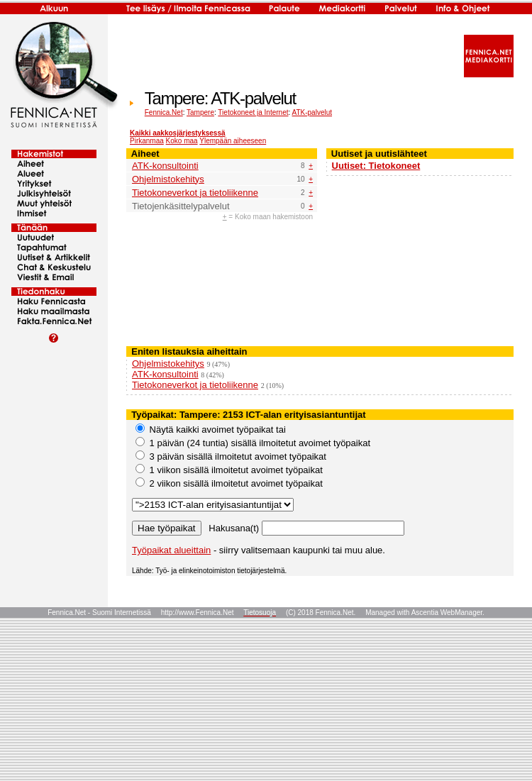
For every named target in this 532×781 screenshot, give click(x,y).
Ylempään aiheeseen (233, 141)
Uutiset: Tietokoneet (376, 166)
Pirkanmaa (147, 141)
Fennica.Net (164, 112)
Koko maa (182, 141)
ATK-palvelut (312, 112)
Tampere (200, 112)
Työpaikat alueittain (171, 550)
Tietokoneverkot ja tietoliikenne (195, 193)
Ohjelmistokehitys (168, 179)
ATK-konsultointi (165, 166)
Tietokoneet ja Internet (253, 112)
